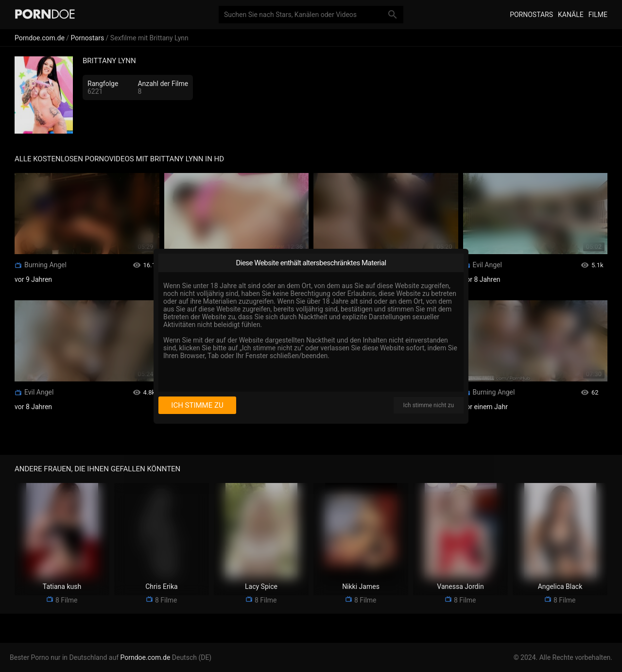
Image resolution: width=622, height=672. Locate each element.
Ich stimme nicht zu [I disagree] (429, 405)
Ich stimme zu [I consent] (197, 405)
